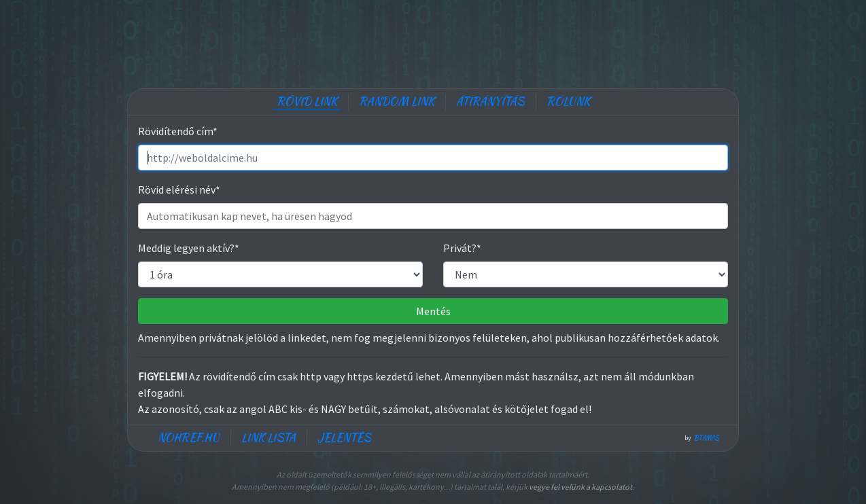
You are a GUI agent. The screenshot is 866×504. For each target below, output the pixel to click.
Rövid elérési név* (179, 190)
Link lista (269, 438)
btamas (707, 438)
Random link (397, 102)
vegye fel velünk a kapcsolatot (581, 487)
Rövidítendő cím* (178, 131)
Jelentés (344, 438)
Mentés (433, 311)
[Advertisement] (433, 41)
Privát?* (462, 248)
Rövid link (307, 102)
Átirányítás (490, 102)
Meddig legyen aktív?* (189, 248)
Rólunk (568, 102)
